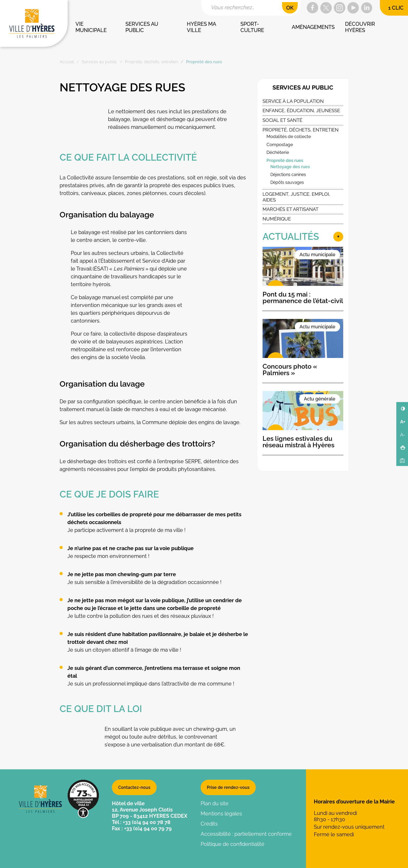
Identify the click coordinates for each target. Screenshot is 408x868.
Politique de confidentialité (232, 844)
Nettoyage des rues (290, 167)
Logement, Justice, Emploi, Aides (296, 197)
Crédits (209, 824)
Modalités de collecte (289, 136)
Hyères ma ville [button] (202, 27)
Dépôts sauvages (287, 182)
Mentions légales (221, 814)
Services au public (303, 87)
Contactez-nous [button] (134, 787)
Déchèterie (278, 152)
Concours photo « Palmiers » (290, 370)
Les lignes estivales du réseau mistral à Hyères (298, 442)
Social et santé (282, 120)
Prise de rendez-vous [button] (228, 787)
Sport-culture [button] (252, 27)
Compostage (280, 144)
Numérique (277, 219)
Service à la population (293, 101)
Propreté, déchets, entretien (301, 130)
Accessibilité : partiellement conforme (246, 834)
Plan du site (215, 803)
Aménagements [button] (313, 27)
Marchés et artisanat (291, 209)
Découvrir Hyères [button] (361, 27)
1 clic (396, 8)
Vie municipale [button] (91, 27)
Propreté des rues (285, 160)
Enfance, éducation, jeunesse (301, 111)
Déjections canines (288, 175)
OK (290, 8)
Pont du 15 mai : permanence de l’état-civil (303, 297)
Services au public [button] (142, 27)
